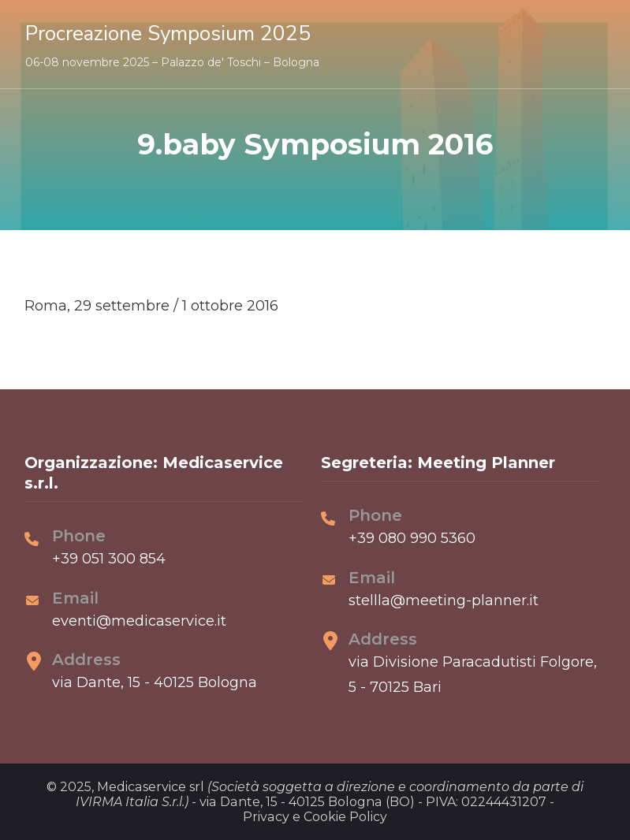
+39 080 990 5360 (412, 538)
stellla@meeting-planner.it (444, 600)
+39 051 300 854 (109, 559)
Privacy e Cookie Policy (315, 817)
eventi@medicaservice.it (139, 621)
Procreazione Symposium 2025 (168, 33)
